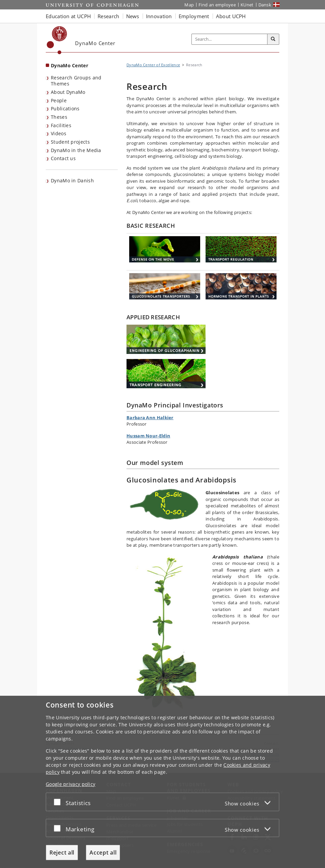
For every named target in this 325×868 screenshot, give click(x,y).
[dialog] (162, 782)
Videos (59, 133)
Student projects (70, 142)
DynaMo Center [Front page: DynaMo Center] (69, 65)
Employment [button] (194, 16)
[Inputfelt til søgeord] (230, 39)
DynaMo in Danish (72, 180)
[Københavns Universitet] (57, 40)
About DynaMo (68, 92)
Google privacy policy (70, 784)
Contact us (63, 158)
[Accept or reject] (59, 802)
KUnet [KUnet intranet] (247, 5)
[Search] (273, 39)
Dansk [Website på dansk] (265, 5)
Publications (65, 108)
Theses (59, 117)
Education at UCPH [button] (68, 16)
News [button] (133, 16)
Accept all (103, 853)
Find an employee (217, 5)
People (59, 100)
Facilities (61, 125)
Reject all (62, 853)
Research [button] (108, 16)
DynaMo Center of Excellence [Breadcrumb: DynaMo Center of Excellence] (153, 65)
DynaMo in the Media (76, 150)
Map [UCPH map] (189, 5)
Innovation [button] (159, 16)
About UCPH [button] (231, 16)
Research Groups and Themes (76, 81)
